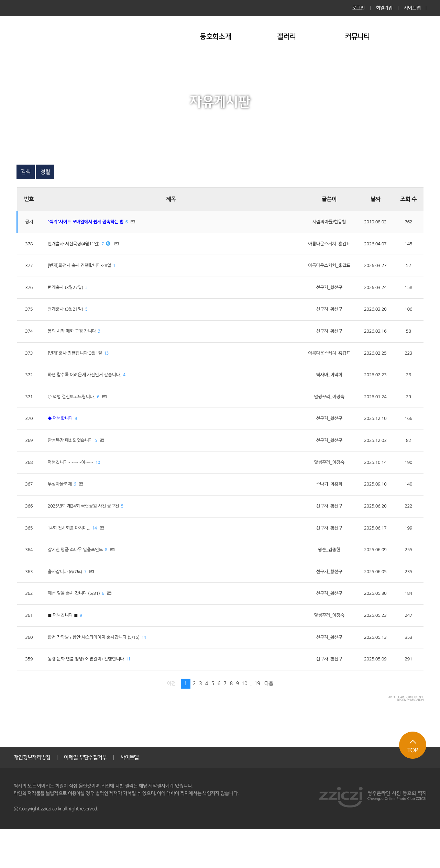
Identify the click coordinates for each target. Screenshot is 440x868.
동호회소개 (216, 37)
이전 (171, 722)
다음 (269, 722)
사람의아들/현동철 (318, 223)
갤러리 (287, 37)
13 (122, 366)
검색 (26, 172)
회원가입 (384, 8)
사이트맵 (412, 8)
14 (107, 555)
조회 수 (408, 199)
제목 (163, 199)
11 (149, 698)
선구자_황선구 (318, 294)
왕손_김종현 (318, 579)
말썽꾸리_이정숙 (318, 413)
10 (111, 484)
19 (257, 722)
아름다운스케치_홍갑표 (318, 247)
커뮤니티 (358, 37)
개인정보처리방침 (32, 796)
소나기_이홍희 (318, 508)
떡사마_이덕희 (318, 389)
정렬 (45, 172)
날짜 (372, 199)
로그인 (359, 8)
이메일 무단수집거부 (85, 796)
